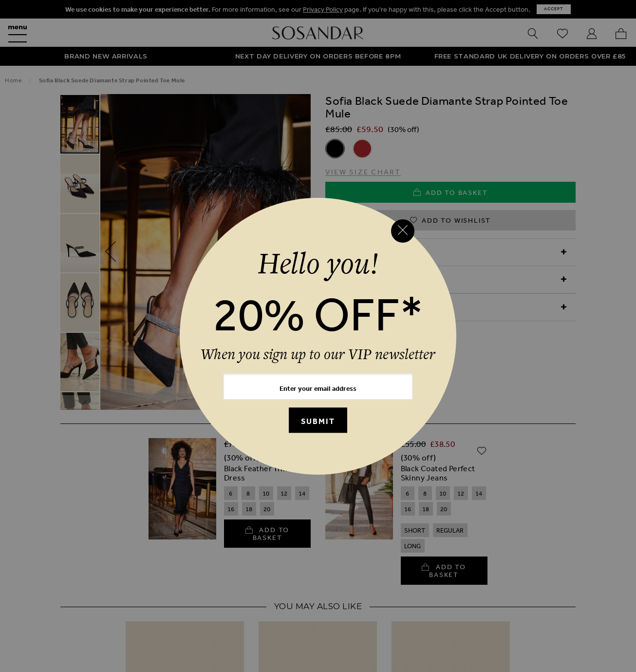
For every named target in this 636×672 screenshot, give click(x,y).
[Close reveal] (403, 231)
